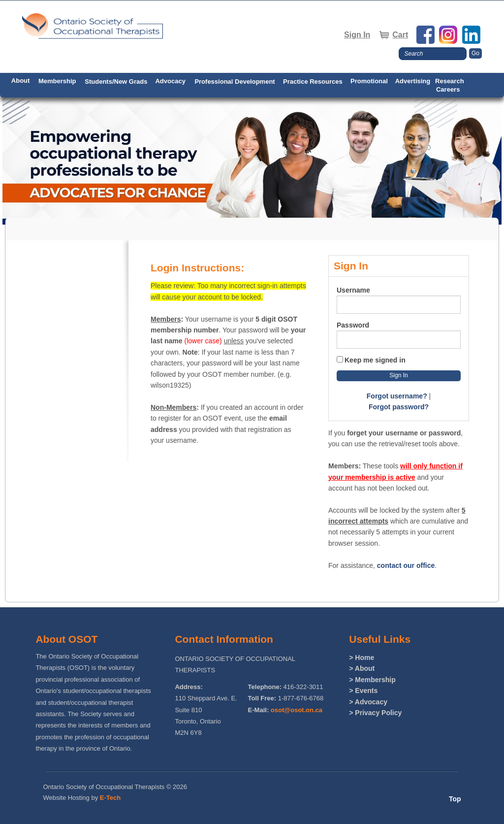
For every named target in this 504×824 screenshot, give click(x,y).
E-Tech (110, 798)
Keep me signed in (375, 360)
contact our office (406, 565)
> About (362, 668)
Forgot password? (399, 407)
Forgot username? (397, 396)
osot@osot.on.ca (297, 710)
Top (455, 799)
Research (450, 81)
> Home (362, 658)
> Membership (372, 680)
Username (353, 290)
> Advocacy (368, 702)
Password (353, 325)
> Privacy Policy (375, 713)
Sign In (357, 35)
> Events (363, 691)
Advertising (413, 81)
